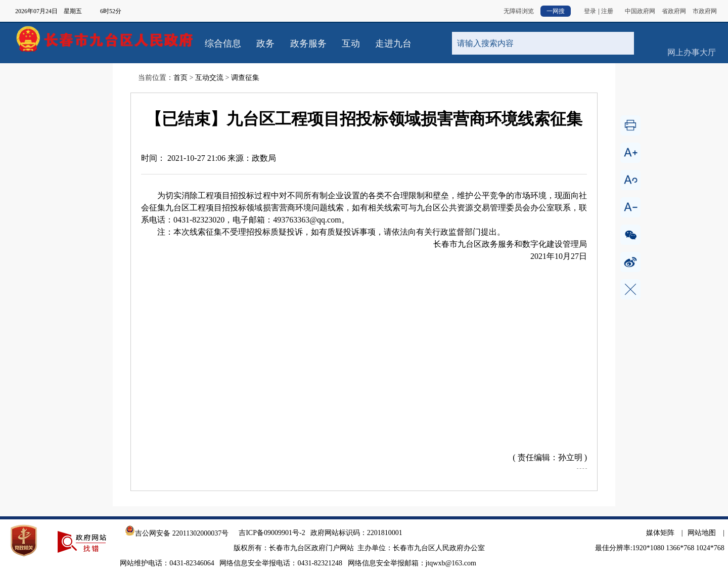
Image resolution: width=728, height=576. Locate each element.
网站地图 (702, 533)
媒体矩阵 (660, 533)
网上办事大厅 (691, 35)
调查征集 (245, 78)
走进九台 (393, 43)
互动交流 (209, 78)
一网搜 (556, 11)
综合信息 (223, 43)
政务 (265, 43)
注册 (607, 11)
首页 (180, 78)
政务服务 (308, 43)
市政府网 (705, 11)
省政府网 (674, 11)
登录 (590, 11)
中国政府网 (640, 11)
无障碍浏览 (519, 11)
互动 (351, 43)
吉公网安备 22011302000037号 (177, 533)
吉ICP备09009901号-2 (272, 533)
